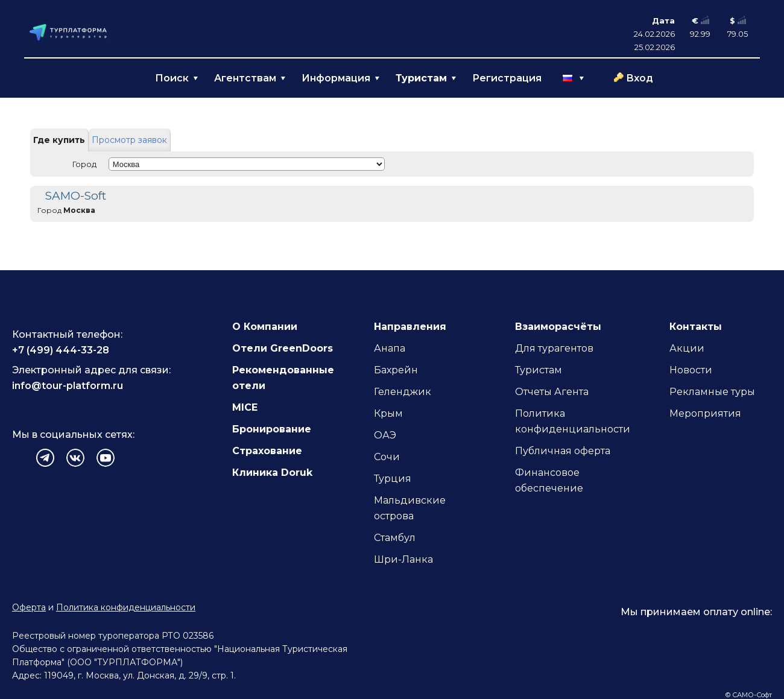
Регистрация (507, 78)
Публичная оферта (563, 451)
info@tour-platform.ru (68, 386)
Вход (640, 78)
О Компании (265, 327)
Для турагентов (554, 348)
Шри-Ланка (403, 559)
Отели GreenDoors (283, 348)
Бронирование (272, 429)
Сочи (387, 457)
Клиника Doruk (272, 473)
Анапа (390, 348)
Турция (393, 479)
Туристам (539, 370)
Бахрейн (396, 370)
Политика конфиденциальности (126, 607)
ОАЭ (385, 435)
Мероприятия (705, 413)
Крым (388, 413)
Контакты (696, 327)
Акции (687, 348)
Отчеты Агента (552, 392)
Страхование (267, 451)
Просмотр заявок (129, 140)
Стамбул (395, 538)
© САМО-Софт (749, 695)
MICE (245, 407)
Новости (691, 370)
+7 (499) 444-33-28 (61, 350)
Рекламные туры (712, 392)
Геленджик (403, 392)
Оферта (29, 607)
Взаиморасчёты (558, 327)
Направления (410, 327)
